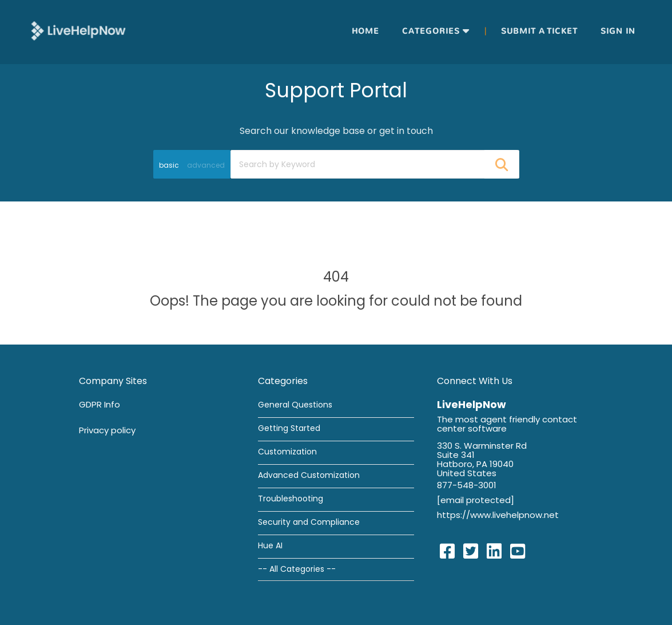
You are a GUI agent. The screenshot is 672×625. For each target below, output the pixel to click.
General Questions (295, 405)
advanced (206, 165)
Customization (287, 452)
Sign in (618, 31)
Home (365, 31)
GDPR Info (100, 404)
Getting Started (289, 428)
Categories (431, 31)
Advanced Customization (309, 475)
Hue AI (270, 545)
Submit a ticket (539, 31)
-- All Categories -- (297, 569)
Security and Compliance (309, 522)
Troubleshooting (291, 499)
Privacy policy (107, 430)
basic (169, 165)
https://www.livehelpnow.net (498, 515)
